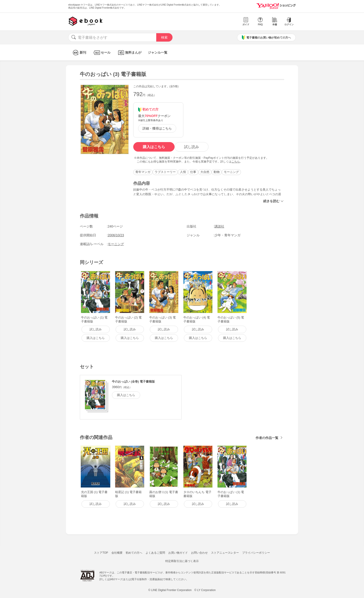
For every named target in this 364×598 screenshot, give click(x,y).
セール (102, 53)
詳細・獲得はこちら (157, 128)
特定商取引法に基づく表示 (182, 561)
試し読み (192, 147)
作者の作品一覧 (267, 438)
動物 (217, 172)
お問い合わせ (199, 553)
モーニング (231, 172)
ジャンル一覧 (158, 52)
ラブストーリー (165, 172)
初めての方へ (134, 553)
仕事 (193, 172)
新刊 (79, 53)
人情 (183, 172)
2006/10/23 (116, 235)
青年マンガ (143, 172)
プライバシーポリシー (256, 553)
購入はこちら (154, 147)
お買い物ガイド (178, 553)
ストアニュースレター (225, 553)
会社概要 (117, 553)
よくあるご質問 (155, 553)
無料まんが (129, 53)
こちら (236, 162)
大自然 (205, 172)
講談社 (219, 226)
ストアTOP (101, 553)
